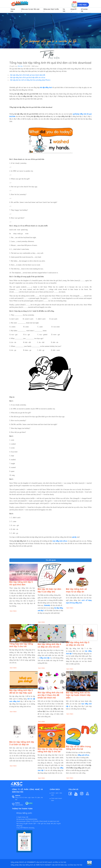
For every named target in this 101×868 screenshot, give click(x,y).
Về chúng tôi (84, 10)
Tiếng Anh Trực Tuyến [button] (51, 9)
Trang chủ (13, 10)
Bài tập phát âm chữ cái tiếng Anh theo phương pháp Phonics (30, 80)
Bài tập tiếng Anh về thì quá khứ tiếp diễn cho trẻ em (28, 78)
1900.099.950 (19, 805)
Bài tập (20, 66)
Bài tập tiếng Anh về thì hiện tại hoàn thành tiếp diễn (28, 75)
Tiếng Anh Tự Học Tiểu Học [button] (30, 9)
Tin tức (64, 10)
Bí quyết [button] (74, 9)
